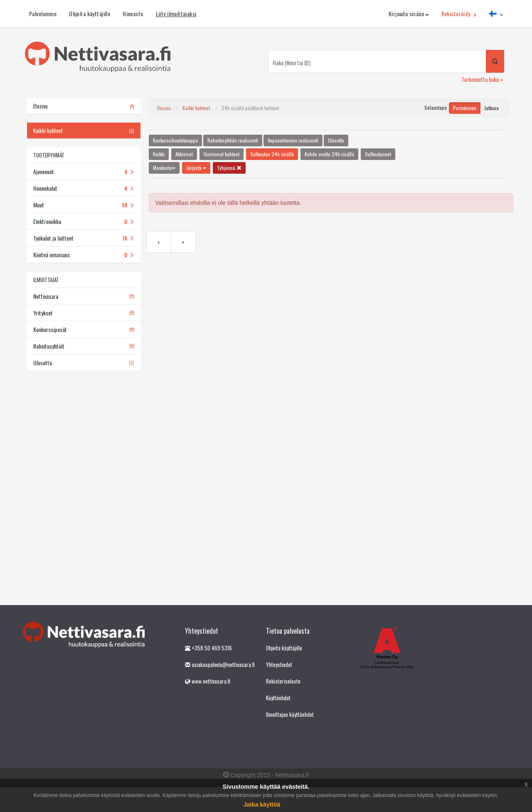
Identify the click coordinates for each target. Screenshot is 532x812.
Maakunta (164, 168)
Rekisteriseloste (283, 681)
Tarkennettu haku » (482, 79)
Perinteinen (465, 108)
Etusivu (164, 108)
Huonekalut (84, 188)
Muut (84, 205)
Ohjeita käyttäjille (90, 14)
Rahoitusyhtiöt (84, 346)
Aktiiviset (184, 154)
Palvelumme (43, 14)
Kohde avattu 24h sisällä (329, 154)
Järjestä (196, 168)
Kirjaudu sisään (409, 14)
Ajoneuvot (84, 171)
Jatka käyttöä (262, 805)
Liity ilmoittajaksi (176, 14)
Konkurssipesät (84, 329)
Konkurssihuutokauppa (175, 140)
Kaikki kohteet (196, 108)
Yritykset (84, 313)
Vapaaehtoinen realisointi (293, 140)
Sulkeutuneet (378, 154)
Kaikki (159, 154)
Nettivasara (84, 296)
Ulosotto (84, 363)
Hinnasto (133, 14)
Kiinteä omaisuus (84, 255)
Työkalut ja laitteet (84, 238)
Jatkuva (491, 108)
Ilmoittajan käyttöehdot (290, 714)
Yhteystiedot (279, 664)
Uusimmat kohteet (222, 154)
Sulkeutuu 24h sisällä (272, 154)
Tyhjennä (229, 168)
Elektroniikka (84, 221)
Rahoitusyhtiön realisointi (233, 140)
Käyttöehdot (278, 698)
